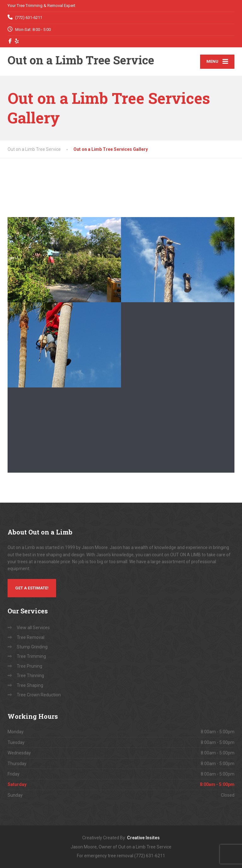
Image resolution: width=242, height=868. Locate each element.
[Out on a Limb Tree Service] (81, 62)
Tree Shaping (30, 685)
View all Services (33, 628)
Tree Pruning (29, 666)
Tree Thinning (30, 676)
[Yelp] (17, 41)
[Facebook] (10, 41)
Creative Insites (143, 838)
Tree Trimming (31, 656)
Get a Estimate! (32, 588)
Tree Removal (31, 637)
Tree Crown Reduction (39, 695)
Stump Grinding (32, 647)
